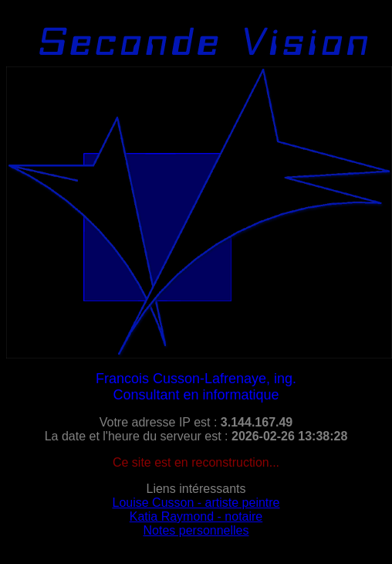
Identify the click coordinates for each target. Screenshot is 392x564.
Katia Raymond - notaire (196, 516)
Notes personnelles (196, 530)
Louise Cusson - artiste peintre (196, 503)
